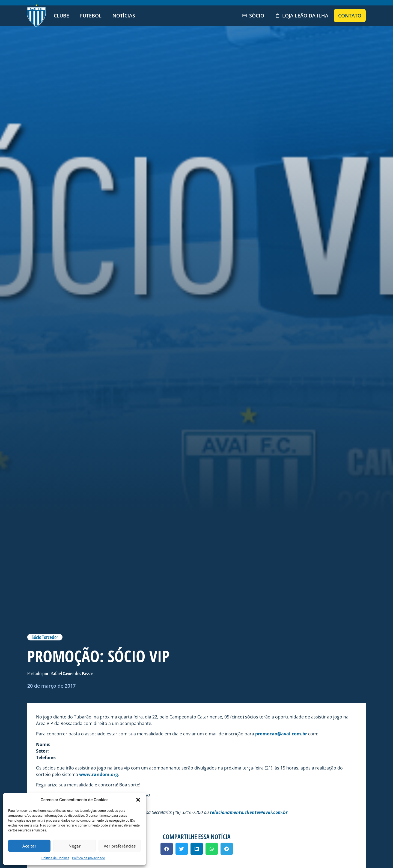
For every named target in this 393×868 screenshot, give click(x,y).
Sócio (253, 16)
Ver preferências (120, 846)
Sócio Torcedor (45, 637)
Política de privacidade (89, 858)
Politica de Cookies (55, 858)
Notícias (124, 16)
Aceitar (29, 846)
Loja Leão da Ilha (302, 16)
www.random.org (99, 774)
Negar (75, 846)
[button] (138, 800)
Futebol (91, 16)
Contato (350, 16)
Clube (61, 16)
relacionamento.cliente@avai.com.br (249, 812)
